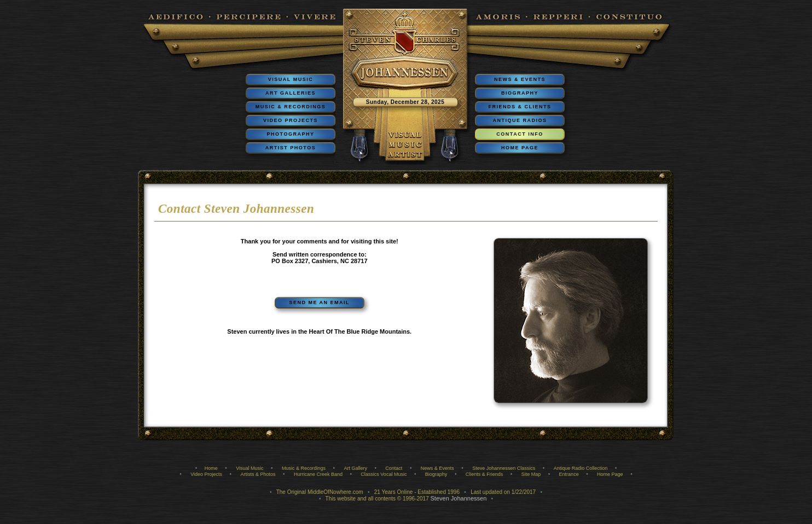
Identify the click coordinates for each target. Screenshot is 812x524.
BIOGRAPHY (520, 93)
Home (211, 468)
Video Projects (206, 474)
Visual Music (250, 468)
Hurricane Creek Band (318, 474)
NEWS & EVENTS (520, 79)
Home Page (610, 474)
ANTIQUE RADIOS (520, 120)
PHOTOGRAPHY (291, 134)
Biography (436, 474)
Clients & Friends (485, 474)
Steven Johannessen (459, 498)
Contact (394, 468)
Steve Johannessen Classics (504, 468)
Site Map (531, 474)
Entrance (569, 474)
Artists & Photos (258, 474)
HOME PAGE (520, 148)
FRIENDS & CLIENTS (520, 107)
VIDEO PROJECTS (291, 120)
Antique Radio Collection (581, 468)
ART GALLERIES (291, 93)
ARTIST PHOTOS (291, 148)
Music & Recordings (304, 468)
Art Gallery (355, 468)
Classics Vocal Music (384, 474)
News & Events (437, 468)
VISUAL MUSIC (291, 79)
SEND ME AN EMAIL (319, 302)
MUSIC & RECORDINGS (291, 107)
